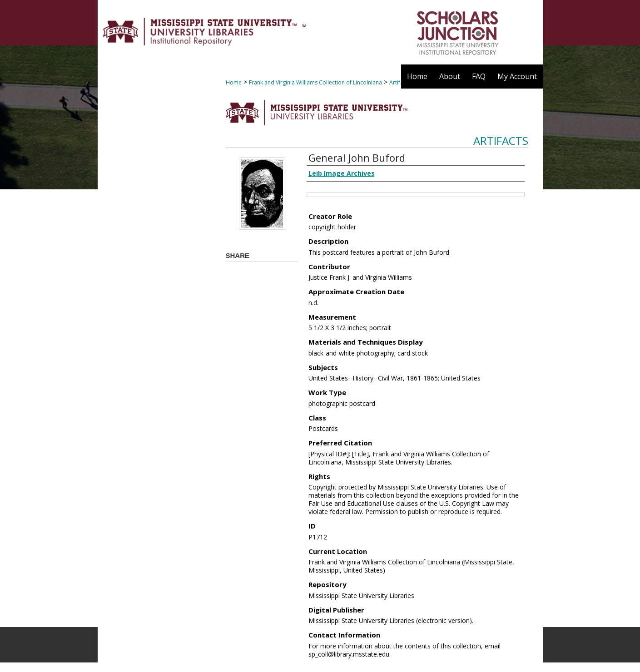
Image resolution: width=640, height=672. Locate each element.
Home (234, 82)
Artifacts (501, 141)
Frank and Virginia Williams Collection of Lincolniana (315, 82)
